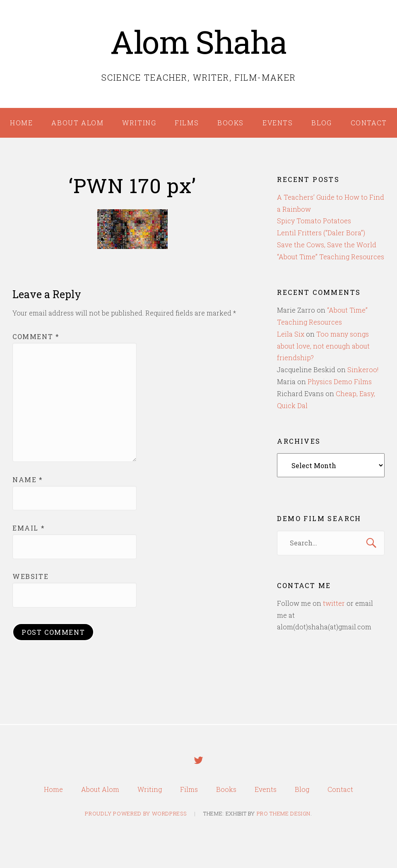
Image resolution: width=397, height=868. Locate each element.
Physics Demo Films (340, 381)
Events (278, 123)
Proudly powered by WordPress (136, 814)
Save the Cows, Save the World (327, 245)
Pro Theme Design (284, 814)
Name (28, 479)
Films (187, 123)
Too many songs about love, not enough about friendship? (323, 346)
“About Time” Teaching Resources (331, 257)
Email (29, 528)
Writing (139, 123)
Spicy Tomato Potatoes (314, 221)
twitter (334, 603)
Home (21, 123)
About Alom (77, 123)
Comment (36, 336)
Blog (321, 123)
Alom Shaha (198, 42)
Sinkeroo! (363, 369)
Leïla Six (291, 334)
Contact (369, 123)
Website (30, 576)
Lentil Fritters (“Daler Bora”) (321, 233)
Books (231, 123)
